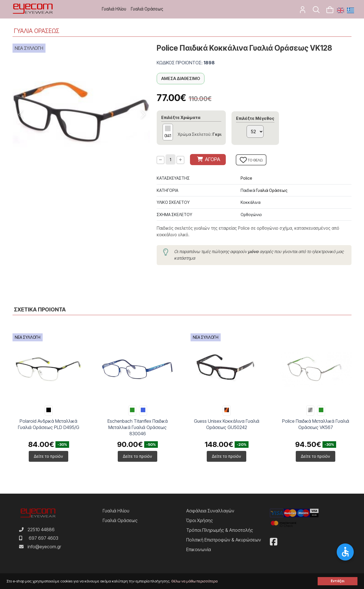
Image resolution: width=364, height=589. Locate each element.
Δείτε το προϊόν (48, 456)
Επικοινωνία (199, 549)
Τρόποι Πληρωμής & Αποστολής (220, 530)
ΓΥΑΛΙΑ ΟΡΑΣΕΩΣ (37, 31)
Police (246, 178)
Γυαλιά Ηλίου (114, 9)
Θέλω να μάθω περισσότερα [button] (194, 581)
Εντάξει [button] (338, 581)
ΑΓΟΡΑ (209, 159)
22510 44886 (41, 530)
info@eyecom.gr (44, 547)
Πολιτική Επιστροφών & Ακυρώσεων (224, 540)
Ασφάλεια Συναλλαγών (210, 511)
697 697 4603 (44, 538)
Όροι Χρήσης (200, 520)
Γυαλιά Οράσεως (147, 9)
